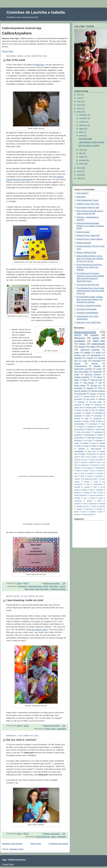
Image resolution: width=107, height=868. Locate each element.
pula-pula (102, 503)
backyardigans (100, 468)
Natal (86, 410)
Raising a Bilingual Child (86, 252)
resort (76, 383)
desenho (77, 421)
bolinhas (100, 470)
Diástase (93, 394)
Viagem (96, 338)
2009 (79, 175)
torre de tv (92, 454)
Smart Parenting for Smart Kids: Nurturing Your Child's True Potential (89, 267)
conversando (79, 437)
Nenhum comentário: (52, 583)
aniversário (97, 361)
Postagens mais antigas (58, 844)
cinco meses (90, 399)
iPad (94, 492)
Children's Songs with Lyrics (88, 204)
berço (93, 470)
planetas (102, 446)
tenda (84, 512)
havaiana (87, 492)
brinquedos (98, 416)
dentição (90, 388)
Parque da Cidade (96, 459)
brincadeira (78, 399)
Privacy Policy (8, 51)
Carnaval (90, 426)
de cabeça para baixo (90, 479)
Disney (100, 426)
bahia (76, 380)
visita (103, 424)
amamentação (98, 344)
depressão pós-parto (95, 437)
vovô (76, 457)
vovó (101, 454)
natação (90, 358)
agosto (82, 129)
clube (87, 418)
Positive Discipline (84, 243)
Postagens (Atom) (16, 849)
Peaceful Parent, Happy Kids (88, 236)
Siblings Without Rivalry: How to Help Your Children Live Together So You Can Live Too (90, 258)
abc (101, 396)
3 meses (80, 426)
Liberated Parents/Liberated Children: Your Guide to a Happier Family (90, 226)
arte (100, 383)
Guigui (94, 457)
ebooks (86, 421)
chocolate (100, 473)
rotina (53, 729)
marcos (62, 586)
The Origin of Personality (87, 309)
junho (82, 136)
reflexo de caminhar (98, 506)
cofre (76, 476)
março (82, 157)
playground (93, 503)
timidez (83, 454)
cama (82, 473)
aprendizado (90, 435)
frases (48, 729)
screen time (89, 509)
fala (94, 421)
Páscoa (83, 462)
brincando (78, 388)
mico (85, 498)
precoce (95, 363)
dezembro (84, 115)
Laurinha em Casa (80, 459)
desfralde (81, 402)
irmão (101, 492)
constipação (97, 418)
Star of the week (16, 60)
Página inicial (36, 844)
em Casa (88, 440)
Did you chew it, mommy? (21, 740)
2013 (79, 109)
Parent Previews (83, 232)
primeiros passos (98, 391)
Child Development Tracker (87, 200)
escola (46, 586)
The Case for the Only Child (88, 285)
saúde (77, 374)
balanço (79, 470)
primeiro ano (96, 385)
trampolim (93, 512)
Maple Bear (40, 65)
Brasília (102, 407)
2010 (79, 172)
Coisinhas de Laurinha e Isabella (36, 12)
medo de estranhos (96, 495)
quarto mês (78, 407)
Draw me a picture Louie (37, 630)
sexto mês (92, 451)
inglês (88, 405)
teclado (77, 512)
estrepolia (77, 487)
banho (86, 470)
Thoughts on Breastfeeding (87, 313)
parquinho (77, 503)
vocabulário (61, 729)
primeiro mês (80, 355)
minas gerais (80, 385)
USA (98, 462)
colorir (82, 476)
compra (90, 476)
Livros (85, 361)
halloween (77, 492)
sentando (99, 509)
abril (81, 153)
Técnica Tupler (89, 396)
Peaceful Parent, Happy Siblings (90, 239)
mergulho (77, 498)
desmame (78, 440)
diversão (97, 366)
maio (81, 150)
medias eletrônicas (80, 495)
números (89, 501)
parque (99, 501)
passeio (77, 363)
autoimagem (95, 465)
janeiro (82, 164)
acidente (88, 413)
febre (95, 487)
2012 (79, 112)
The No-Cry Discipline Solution (89, 306)
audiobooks (84, 465)
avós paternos (88, 468)
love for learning (81, 391)
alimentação (96, 355)
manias (86, 446)
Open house (29, 589)
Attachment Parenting (90, 350)
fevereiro (83, 160)
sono (103, 347)
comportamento (81, 366)
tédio (101, 512)
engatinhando (98, 484)
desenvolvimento (35, 586)
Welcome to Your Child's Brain (89, 322)
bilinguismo (23, 586)
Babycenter (81, 197)
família (98, 352)
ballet (88, 416)
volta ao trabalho (88, 514)
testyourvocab (91, 407)
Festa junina (79, 429)
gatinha (85, 490)
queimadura (93, 424)
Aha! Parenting (82, 193)
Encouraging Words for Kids (88, 207)
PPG (93, 410)
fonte (94, 443)
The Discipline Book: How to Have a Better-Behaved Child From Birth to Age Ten (90, 291)
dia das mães (96, 402)
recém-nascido (96, 449)
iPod (100, 388)
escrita (77, 443)
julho (81, 132)
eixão (88, 484)
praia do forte (96, 380)
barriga (100, 435)
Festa (79, 410)
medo (94, 446)
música (100, 498)
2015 (79, 102)
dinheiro (87, 482)
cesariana (90, 473)
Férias (82, 344)
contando (102, 399)
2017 (79, 95)
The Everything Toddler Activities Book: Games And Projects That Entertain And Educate (90, 299)
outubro (83, 122)
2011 (79, 168)
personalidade (79, 424)
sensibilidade (79, 451)
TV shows (98, 377)
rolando (79, 509)
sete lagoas (89, 383)
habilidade (99, 490)
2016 (79, 98)
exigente (87, 487)
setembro (83, 125)
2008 (79, 178)
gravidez (94, 335)
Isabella (87, 352)
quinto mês (82, 394)
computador (99, 476)
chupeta (77, 418)
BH (88, 457)
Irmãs (101, 457)
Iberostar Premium (93, 374)
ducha (96, 482)
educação (78, 405)
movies (92, 498)
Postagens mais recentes (12, 844)
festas (82, 347)
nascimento (78, 501)
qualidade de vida (83, 506)
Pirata (76, 462)
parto (85, 503)
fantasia (85, 443)
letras (79, 446)
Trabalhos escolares (58, 589)
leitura (100, 421)
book (76, 473)
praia (85, 380)
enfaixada (99, 440)
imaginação (97, 372)
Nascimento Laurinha (83, 369)
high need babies (81, 372)
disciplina (78, 358)
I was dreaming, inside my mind (25, 600)
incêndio (102, 443)
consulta (77, 479)
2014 (79, 105)
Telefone (91, 462)
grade (92, 490)
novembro (84, 118)
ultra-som (77, 514)
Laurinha (90, 429)
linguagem (98, 405)
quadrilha (81, 449)
